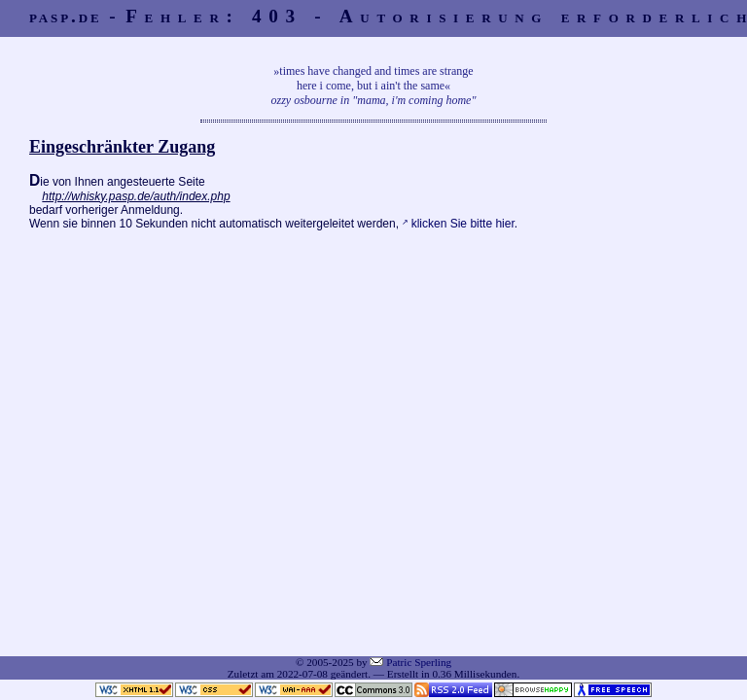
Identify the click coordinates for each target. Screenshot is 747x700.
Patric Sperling (419, 662)
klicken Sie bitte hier (463, 224)
